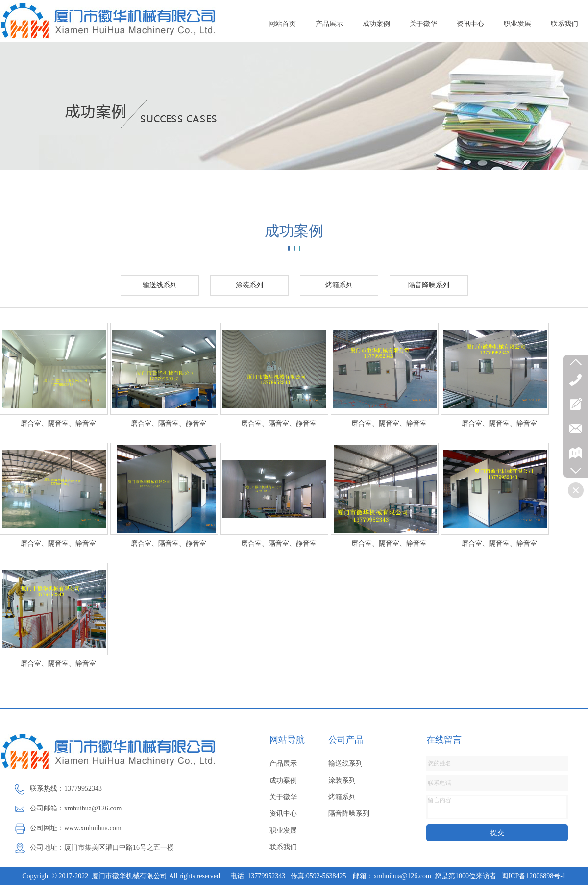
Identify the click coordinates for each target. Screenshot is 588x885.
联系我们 (564, 24)
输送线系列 (160, 285)
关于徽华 (423, 24)
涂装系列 (249, 285)
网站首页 (282, 24)
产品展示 (329, 24)
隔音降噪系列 (429, 285)
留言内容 (497, 807)
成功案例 (376, 24)
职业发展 (517, 24)
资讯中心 (470, 24)
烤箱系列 (339, 285)
